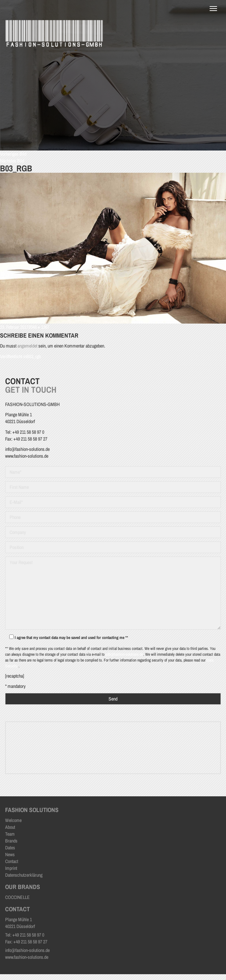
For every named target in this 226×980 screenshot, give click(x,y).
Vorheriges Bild (13, 154)
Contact (12, 861)
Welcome (13, 820)
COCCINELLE (17, 897)
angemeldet (27, 346)
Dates (10, 848)
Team (10, 834)
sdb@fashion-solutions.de (124, 654)
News (10, 854)
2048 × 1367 (39, 327)
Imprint (11, 868)
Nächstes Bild (12, 161)
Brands (11, 841)
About (10, 827)
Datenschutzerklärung (24, 875)
